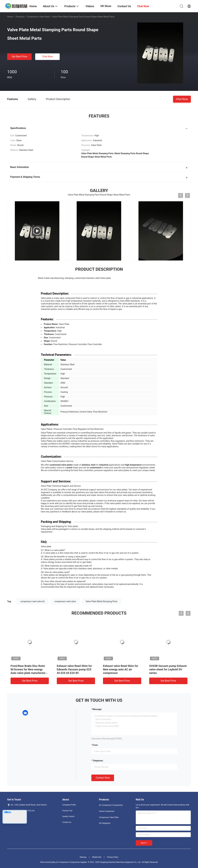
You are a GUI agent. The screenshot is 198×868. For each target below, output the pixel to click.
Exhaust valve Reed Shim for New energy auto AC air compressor (121, 669)
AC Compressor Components (111, 805)
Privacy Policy (113, 857)
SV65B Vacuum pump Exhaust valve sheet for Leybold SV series (168, 669)
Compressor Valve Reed (38, 17)
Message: (97, 709)
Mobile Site (97, 857)
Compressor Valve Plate (109, 817)
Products (20, 17)
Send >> (144, 843)
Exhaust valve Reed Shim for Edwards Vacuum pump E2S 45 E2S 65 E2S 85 (74, 669)
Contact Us (67, 822)
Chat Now (48, 57)
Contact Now (103, 778)
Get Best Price (20, 57)
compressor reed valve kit (33, 601)
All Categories (105, 823)
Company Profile (69, 805)
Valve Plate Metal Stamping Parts (102, 601)
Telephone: (98, 761)
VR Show (106, 6)
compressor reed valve (65, 601)
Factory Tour (67, 811)
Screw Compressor (107, 811)
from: (95, 745)
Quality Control (68, 816)
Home (10, 17)
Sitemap (83, 857)
